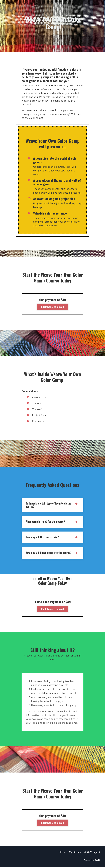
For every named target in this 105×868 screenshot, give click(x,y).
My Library (75, 853)
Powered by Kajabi (92, 861)
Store (63, 853)
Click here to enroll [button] (53, 307)
